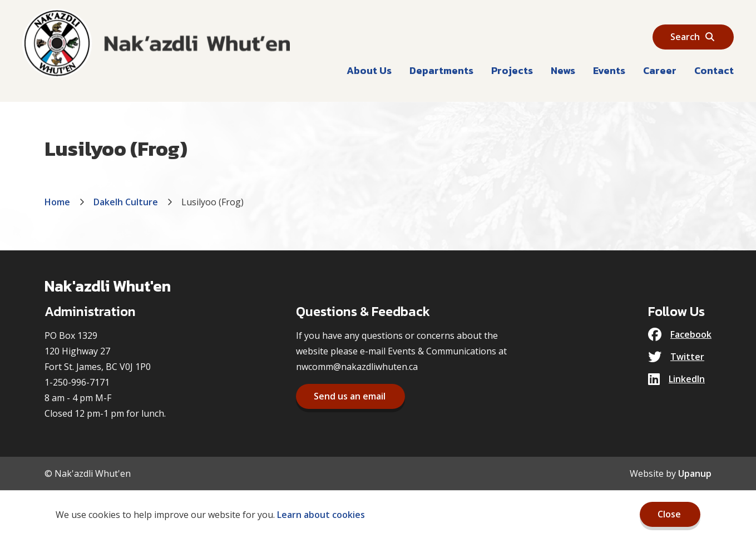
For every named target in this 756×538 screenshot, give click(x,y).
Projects (512, 70)
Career (660, 70)
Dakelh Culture (126, 202)
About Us (369, 70)
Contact (714, 70)
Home (57, 202)
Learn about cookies (321, 515)
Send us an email (350, 396)
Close (669, 514)
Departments (441, 70)
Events (609, 70)
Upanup (695, 473)
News (563, 70)
